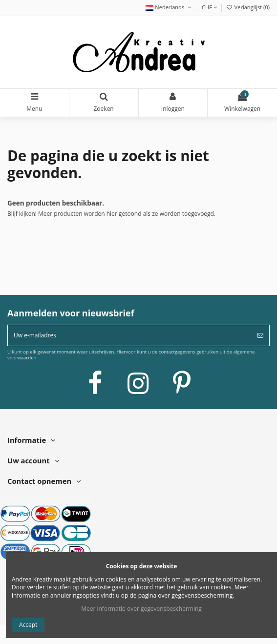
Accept (28, 625)
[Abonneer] (260, 335)
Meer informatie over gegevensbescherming (141, 609)
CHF (209, 7)
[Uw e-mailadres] (130, 335)
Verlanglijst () (248, 7)
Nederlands (169, 7)
